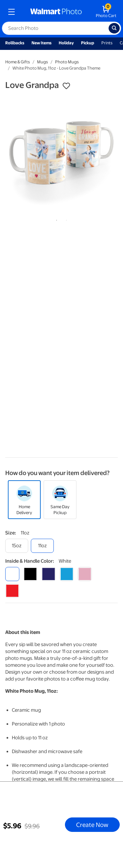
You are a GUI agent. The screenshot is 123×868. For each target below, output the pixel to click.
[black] (30, 574)
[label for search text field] (55, 28)
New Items (41, 43)
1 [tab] (55, 219)
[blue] (48, 574)
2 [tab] (65, 219)
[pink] (85, 574)
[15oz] (17, 546)
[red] (12, 591)
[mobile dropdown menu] (11, 12)
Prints (107, 43)
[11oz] (42, 546)
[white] (12, 574)
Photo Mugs (67, 62)
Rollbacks (15, 43)
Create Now (92, 825)
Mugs (42, 62)
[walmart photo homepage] (56, 12)
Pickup (88, 43)
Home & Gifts (18, 62)
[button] (66, 86)
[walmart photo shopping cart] (106, 12)
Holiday (66, 43)
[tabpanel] (61, 154)
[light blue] (67, 574)
